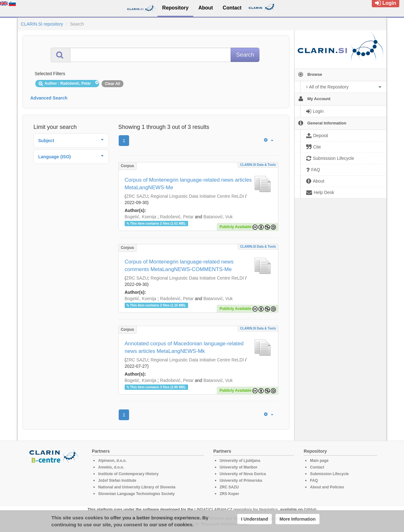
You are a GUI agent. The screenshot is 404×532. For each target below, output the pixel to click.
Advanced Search (49, 98)
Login (386, 3)
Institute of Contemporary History (128, 474)
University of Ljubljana (240, 461)
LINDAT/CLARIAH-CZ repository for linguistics (236, 510)
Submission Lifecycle (329, 474)
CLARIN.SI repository (42, 24)
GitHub (310, 510)
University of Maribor (239, 467)
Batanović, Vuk (218, 217)
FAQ (314, 481)
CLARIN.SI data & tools (258, 165)
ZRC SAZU (137, 196)
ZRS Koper (229, 494)
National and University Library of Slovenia (137, 487)
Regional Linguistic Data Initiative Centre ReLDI (197, 196)
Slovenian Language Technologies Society (137, 494)
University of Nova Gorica (243, 474)
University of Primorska (241, 481)
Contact (317, 467)
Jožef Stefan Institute (117, 481)
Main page (319, 461)
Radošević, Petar (177, 217)
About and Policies (327, 487)
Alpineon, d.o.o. (112, 461)
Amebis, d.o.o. (111, 467)
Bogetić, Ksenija (140, 217)
